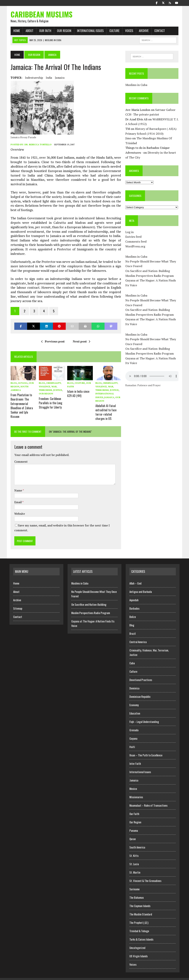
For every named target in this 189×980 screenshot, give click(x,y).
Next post (81, 338)
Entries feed (134, 238)
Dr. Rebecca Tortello (37, 145)
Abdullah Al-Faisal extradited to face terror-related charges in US (106, 408)
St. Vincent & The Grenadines (145, 875)
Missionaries (136, 792)
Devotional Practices (141, 675)
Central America (138, 637)
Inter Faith (135, 758)
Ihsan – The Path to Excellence (146, 750)
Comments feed (136, 242)
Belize (133, 611)
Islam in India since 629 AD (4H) (78, 389)
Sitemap (18, 603)
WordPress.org (136, 247)
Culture (113, 31)
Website (18, 508)
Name (17, 485)
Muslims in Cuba (137, 86)
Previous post (53, 338)
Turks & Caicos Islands (141, 934)
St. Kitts (134, 850)
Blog (13, 379)
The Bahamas (137, 892)
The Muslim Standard (141, 909)
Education (135, 708)
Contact (158, 31)
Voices (128, 31)
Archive (143, 31)
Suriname (135, 884)
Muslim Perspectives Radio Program (150, 276)
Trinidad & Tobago (139, 926)
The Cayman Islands (140, 901)
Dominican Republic (140, 691)
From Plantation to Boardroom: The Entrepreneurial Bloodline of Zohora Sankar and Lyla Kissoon (21, 401)
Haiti (132, 742)
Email (17, 497)
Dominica (134, 683)
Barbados (134, 603)
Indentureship (33, 78)
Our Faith (44, 31)
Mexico (133, 783)
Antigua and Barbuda (141, 586)
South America (137, 842)
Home (16, 31)
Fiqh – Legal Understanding (144, 716)
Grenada (134, 725)
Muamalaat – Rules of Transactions (148, 800)
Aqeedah (134, 595)
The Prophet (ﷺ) (139, 917)
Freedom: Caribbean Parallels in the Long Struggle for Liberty (50, 399)
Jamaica (59, 78)
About (28, 31)
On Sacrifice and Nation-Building (148, 272)
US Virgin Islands (139, 951)
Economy (134, 700)
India (48, 78)
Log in (130, 233)
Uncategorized (137, 942)
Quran (133, 834)
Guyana (22, 379)
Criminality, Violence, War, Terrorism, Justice (50, 383)
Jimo (129, 139)
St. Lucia (134, 859)
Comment (20, 456)
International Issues (89, 31)
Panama (134, 825)
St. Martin (135, 867)
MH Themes (49, 976)
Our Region (63, 31)
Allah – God (135, 578)
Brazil (132, 628)
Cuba (132, 658)
